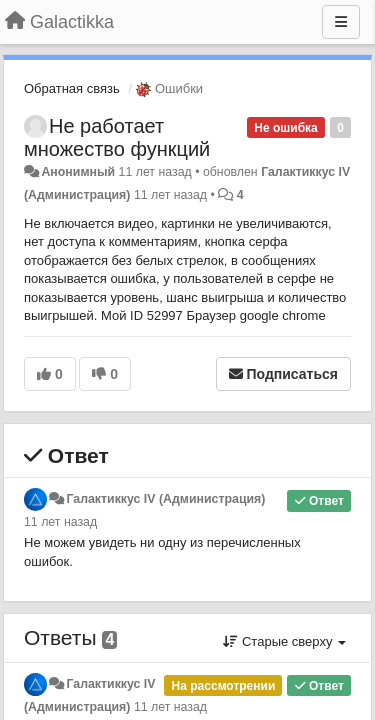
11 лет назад (60, 522)
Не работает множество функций (117, 137)
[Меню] (341, 22)
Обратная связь (72, 88)
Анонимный (78, 172)
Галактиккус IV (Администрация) (165, 499)
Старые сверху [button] (284, 641)
